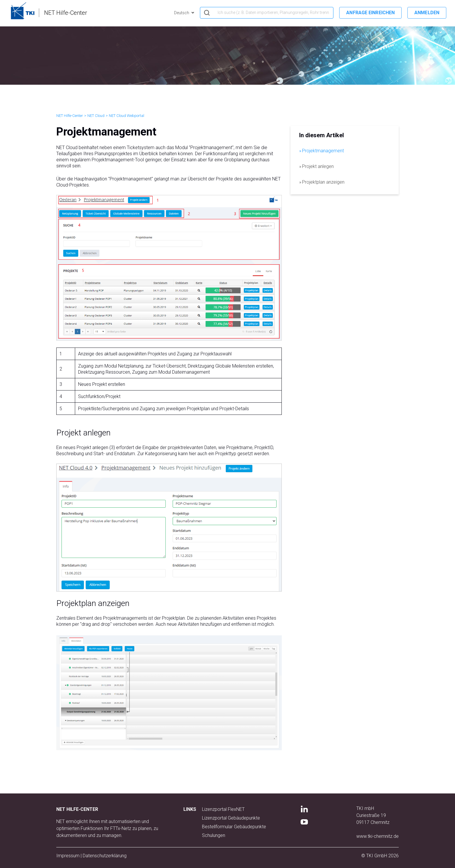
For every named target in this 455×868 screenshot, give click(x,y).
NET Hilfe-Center (70, 116)
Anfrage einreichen (370, 13)
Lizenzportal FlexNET (223, 809)
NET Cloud (96, 116)
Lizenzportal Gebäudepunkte (231, 818)
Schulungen (214, 835)
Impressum (68, 856)
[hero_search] (267, 13)
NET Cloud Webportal (127, 116)
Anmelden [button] (427, 13)
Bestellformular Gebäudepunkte (234, 827)
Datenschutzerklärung (105, 856)
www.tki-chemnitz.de (378, 836)
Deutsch (182, 13)
